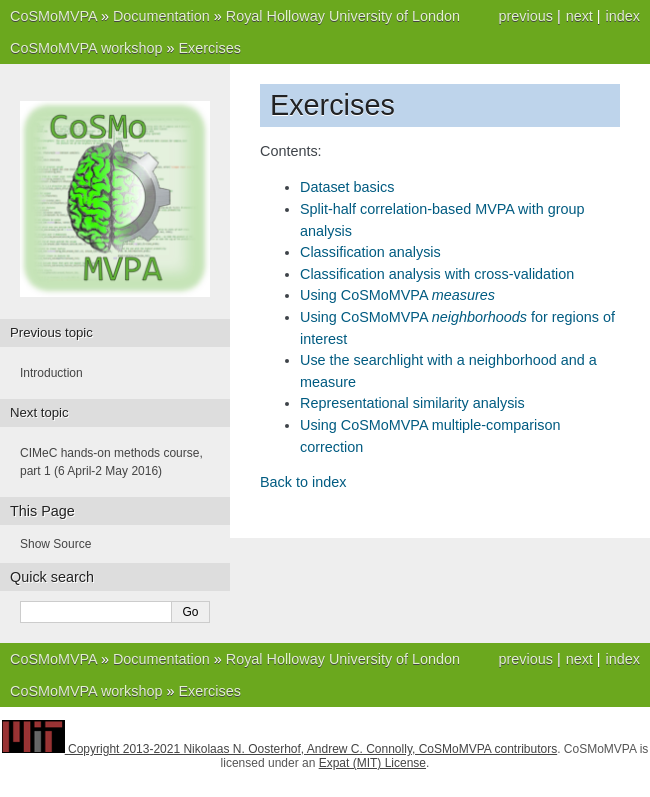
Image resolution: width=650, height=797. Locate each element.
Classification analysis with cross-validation (437, 274)
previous (525, 16)
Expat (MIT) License (372, 763)
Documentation (161, 16)
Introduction (51, 373)
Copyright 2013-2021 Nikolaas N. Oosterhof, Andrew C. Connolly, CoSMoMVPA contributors (312, 749)
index (623, 16)
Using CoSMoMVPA (397, 295)
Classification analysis (370, 252)
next (579, 16)
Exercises (210, 48)
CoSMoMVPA (53, 16)
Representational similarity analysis (412, 403)
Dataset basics (347, 187)
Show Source (55, 544)
